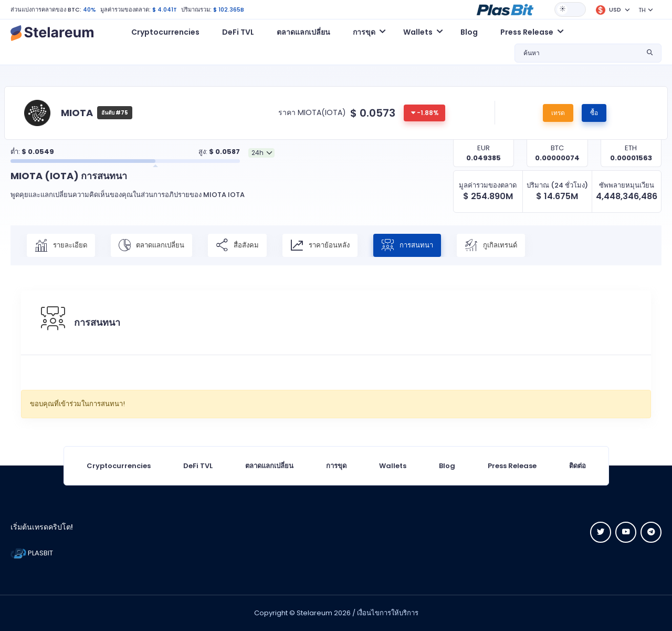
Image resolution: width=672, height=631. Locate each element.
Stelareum (314, 613)
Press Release (512, 466)
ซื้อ (594, 113)
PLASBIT (32, 553)
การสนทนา (407, 245)
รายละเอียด (61, 245)
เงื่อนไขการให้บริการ (388, 613)
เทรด (558, 113)
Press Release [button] (527, 32)
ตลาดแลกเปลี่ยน (303, 32)
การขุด (336, 466)
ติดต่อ (577, 466)
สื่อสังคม (237, 245)
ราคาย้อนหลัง (320, 245)
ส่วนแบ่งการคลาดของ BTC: (46, 9)
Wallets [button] (418, 32)
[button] (505, 9)
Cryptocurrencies (165, 32)
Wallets (393, 466)
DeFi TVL (238, 32)
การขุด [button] (364, 32)
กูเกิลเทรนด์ (491, 245)
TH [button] (642, 10)
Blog (469, 32)
